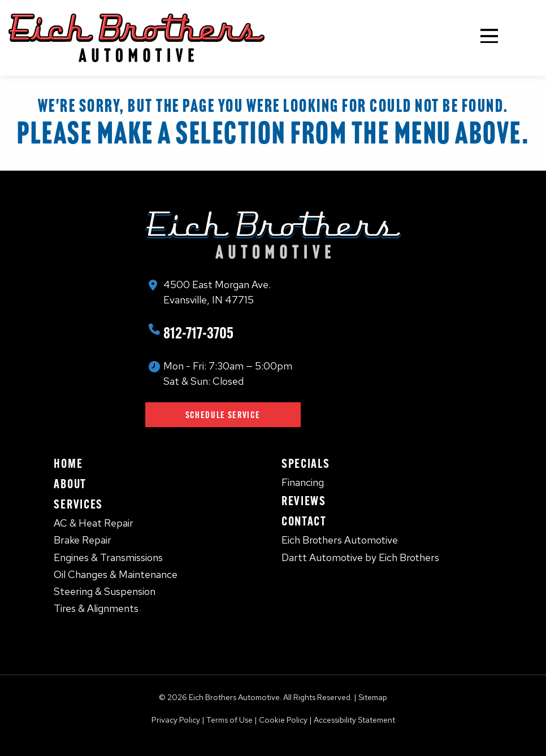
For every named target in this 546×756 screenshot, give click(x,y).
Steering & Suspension (105, 591)
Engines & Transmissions (108, 557)
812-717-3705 (198, 333)
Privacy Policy (176, 720)
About (70, 484)
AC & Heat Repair (94, 523)
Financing (303, 482)
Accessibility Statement (354, 720)
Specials (305, 463)
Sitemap (373, 697)
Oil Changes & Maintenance (116, 574)
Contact (304, 521)
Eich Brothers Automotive (340, 540)
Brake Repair (83, 540)
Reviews (304, 501)
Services (78, 504)
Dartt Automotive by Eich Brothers (360, 557)
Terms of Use (229, 720)
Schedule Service (223, 415)
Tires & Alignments (96, 608)
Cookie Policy (283, 720)
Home (68, 463)
